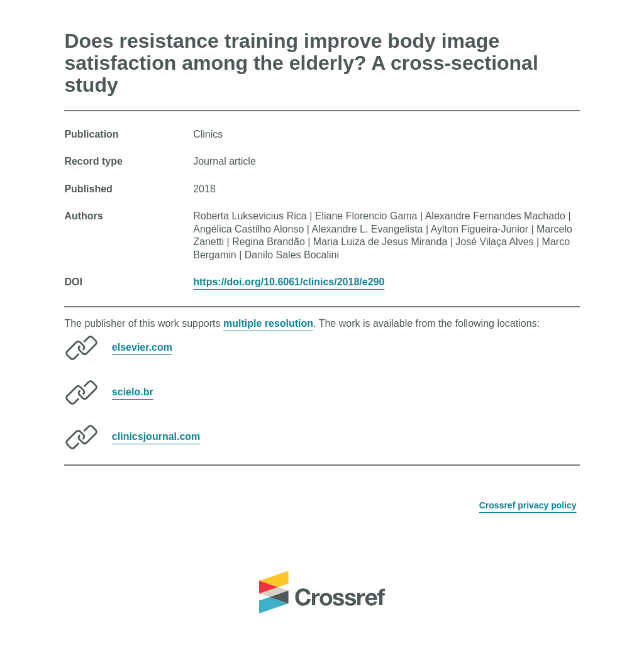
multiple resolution (268, 323)
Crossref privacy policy (528, 505)
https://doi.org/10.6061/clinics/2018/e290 (289, 282)
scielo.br (133, 392)
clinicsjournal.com (156, 436)
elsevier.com (142, 347)
